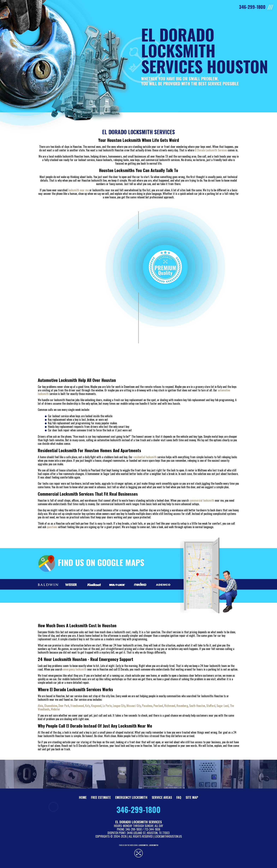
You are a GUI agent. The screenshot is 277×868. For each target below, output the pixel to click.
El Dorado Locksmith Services (211, 150)
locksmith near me (78, 190)
